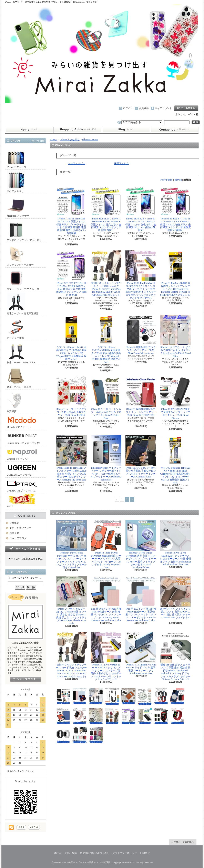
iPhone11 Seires (90, 139)
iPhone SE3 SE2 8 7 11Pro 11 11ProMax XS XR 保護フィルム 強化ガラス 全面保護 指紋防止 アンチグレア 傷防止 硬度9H (71, 273)
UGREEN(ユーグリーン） (22, 469)
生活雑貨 (16, 402)
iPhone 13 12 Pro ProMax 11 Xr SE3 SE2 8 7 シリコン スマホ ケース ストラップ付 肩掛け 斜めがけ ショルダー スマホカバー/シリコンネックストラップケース (141, 275)
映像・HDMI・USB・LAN (21, 353)
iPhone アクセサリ (17, 157)
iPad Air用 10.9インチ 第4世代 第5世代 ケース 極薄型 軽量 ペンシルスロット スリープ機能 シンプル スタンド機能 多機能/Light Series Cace (80, 696)
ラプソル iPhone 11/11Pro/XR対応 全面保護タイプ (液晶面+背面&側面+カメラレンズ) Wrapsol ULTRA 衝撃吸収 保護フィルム (106, 339)
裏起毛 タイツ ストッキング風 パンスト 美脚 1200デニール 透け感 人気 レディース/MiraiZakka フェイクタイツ (175, 599)
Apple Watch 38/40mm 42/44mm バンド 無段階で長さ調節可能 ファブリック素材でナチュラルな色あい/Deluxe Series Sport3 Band (177, 716)
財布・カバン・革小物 (19, 377)
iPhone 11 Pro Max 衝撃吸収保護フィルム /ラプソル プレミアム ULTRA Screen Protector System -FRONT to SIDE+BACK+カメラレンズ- (175, 273)
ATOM (34, 827)
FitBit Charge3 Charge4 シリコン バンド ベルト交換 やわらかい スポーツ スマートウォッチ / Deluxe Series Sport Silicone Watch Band (161, 696)
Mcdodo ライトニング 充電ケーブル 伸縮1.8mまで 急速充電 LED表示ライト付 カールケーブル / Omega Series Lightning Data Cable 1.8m (112, 697)
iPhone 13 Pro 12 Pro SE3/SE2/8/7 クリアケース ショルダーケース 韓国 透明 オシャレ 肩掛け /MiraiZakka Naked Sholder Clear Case (175, 543)
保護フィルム (121, 163)
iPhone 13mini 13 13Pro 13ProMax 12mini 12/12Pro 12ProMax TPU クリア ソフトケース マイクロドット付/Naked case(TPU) (145, 716)
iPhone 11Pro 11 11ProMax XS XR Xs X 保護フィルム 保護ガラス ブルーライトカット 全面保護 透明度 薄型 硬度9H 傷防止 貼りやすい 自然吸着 (71, 210)
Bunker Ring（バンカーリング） (24, 438)
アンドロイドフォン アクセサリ (24, 231)
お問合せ (174, 130)
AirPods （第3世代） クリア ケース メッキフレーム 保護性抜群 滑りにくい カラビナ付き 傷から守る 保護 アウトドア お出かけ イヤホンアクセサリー (145, 697)
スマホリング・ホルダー (20, 255)
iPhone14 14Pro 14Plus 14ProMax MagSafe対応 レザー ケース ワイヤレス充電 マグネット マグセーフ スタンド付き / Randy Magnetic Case (106, 544)
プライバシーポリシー (125, 853)
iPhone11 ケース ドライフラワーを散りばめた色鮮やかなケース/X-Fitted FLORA (71, 396)
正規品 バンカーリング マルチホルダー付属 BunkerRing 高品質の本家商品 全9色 (80, 735)
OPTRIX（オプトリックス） (22, 485)
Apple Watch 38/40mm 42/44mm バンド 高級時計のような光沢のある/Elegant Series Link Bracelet (63, 735)
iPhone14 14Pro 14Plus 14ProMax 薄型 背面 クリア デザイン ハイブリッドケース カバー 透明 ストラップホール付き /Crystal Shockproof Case (141, 544)
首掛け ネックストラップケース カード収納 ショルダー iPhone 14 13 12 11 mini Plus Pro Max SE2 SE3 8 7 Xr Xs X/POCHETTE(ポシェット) (106, 273)
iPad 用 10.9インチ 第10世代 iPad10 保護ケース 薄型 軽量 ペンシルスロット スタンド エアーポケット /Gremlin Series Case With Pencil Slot (141, 599)
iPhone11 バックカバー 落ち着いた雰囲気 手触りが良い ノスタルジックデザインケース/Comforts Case (141, 457)
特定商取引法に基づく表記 (95, 853)
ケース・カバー (76, 163)
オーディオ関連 (16, 328)
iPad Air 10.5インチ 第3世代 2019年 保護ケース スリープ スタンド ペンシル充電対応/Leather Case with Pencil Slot (63, 716)
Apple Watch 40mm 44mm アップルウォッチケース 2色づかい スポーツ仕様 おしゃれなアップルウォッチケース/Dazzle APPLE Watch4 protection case (161, 716)
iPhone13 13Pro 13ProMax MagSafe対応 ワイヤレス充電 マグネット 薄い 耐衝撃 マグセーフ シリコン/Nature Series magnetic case (177, 696)
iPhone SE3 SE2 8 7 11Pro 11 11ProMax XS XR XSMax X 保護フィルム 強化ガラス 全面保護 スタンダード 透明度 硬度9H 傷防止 (175, 209)
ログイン (128, 108)
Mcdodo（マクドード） (22, 422)
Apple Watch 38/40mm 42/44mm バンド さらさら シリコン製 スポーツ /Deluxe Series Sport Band (80, 716)
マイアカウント (163, 108)
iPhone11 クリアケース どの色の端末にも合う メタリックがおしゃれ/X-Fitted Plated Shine (175, 336)
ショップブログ (126, 130)
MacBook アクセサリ (18, 206)
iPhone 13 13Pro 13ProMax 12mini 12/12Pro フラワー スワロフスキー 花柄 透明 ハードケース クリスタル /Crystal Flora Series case (96, 716)
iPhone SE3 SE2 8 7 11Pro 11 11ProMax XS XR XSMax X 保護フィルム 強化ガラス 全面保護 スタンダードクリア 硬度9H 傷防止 (106, 209)
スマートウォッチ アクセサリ (23, 280)
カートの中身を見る (25, 549)
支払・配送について (78, 130)
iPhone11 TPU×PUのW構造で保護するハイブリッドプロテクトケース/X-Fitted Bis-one (175, 398)
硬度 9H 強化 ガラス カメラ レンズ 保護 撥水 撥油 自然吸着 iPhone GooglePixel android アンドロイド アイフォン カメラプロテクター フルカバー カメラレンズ (175, 656)
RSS (21, 827)
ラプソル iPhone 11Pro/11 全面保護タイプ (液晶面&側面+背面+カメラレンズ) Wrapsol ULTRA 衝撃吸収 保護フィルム (71, 338)
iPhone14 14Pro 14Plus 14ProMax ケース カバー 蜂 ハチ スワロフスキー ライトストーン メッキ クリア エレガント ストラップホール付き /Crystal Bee (71, 544)
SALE (22, 501)
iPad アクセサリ (16, 182)
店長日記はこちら (26, 679)
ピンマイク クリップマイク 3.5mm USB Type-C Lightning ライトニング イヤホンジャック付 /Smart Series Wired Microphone (96, 696)
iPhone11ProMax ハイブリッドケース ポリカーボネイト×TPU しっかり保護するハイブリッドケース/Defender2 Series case (106, 458)
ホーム (29, 130)
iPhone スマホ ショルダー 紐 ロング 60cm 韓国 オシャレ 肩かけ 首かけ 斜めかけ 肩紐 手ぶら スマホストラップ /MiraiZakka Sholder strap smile (71, 601)
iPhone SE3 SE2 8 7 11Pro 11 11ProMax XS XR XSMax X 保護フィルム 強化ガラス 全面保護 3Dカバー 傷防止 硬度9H (141, 209)
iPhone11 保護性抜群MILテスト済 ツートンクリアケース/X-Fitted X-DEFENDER (141, 396)
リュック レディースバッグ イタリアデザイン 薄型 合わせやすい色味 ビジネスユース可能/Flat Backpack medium (96, 735)
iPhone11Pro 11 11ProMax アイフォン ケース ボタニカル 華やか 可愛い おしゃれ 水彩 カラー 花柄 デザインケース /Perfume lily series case (71, 458)
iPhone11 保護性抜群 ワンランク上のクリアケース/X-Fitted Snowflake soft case (141, 335)
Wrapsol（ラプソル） (22, 453)
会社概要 (14, 523)
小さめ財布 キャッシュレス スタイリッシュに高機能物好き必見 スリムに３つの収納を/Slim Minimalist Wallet (129, 696)
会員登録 (144, 108)
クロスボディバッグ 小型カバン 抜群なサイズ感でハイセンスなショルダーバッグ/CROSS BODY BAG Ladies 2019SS (112, 716)
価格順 (178, 180)
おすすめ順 (166, 180)
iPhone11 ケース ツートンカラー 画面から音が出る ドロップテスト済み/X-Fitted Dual (106, 398)
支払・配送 (71, 853)
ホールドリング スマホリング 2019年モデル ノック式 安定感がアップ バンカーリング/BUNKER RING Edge (63, 696)
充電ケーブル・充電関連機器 (23, 304)
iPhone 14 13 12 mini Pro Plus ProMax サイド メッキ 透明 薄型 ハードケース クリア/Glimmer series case (141, 653)
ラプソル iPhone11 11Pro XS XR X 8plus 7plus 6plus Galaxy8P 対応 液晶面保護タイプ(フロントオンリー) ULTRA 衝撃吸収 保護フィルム (175, 460)
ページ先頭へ (183, 842)
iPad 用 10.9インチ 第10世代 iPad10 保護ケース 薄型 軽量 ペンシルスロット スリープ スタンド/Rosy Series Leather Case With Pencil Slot (106, 599)
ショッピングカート (186, 108)
